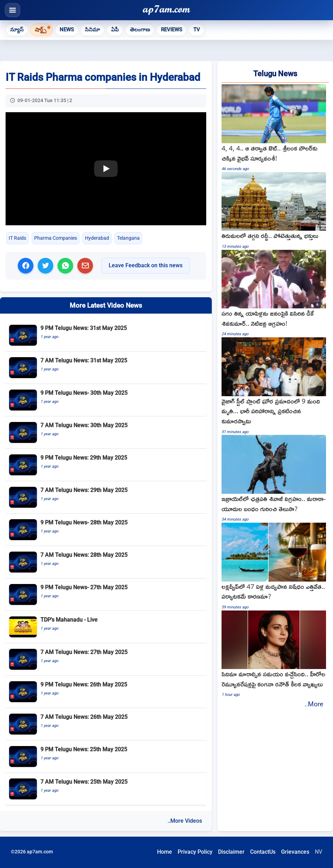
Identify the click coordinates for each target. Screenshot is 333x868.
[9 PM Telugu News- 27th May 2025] (106, 595)
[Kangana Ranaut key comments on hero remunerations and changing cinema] (275, 654)
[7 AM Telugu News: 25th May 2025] (106, 789)
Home (165, 852)
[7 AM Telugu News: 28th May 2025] (106, 562)
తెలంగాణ (140, 30)
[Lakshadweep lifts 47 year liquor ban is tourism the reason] (275, 566)
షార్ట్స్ (41, 29)
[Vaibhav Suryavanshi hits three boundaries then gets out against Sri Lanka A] (275, 128)
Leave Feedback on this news (146, 265)
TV (197, 30)
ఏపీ (115, 30)
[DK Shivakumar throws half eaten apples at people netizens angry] (275, 294)
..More (314, 704)
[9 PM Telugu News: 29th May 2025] (106, 465)
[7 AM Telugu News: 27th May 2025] (106, 659)
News (67, 30)
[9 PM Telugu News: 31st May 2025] (106, 335)
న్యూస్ (17, 30)
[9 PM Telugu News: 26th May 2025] (106, 692)
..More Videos (185, 821)
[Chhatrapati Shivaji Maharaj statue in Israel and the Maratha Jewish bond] (275, 479)
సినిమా (92, 30)
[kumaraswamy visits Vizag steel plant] (275, 386)
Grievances (295, 852)
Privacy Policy (195, 852)
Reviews (172, 30)
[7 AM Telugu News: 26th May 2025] (106, 724)
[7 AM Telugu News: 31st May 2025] (106, 368)
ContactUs (263, 852)
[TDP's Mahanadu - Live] (106, 627)
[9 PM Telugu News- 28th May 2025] (106, 530)
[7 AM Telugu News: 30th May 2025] (106, 433)
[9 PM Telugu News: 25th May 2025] (106, 757)
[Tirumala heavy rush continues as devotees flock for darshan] (275, 211)
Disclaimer (231, 852)
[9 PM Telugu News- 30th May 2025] (106, 400)
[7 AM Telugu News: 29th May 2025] (106, 497)
